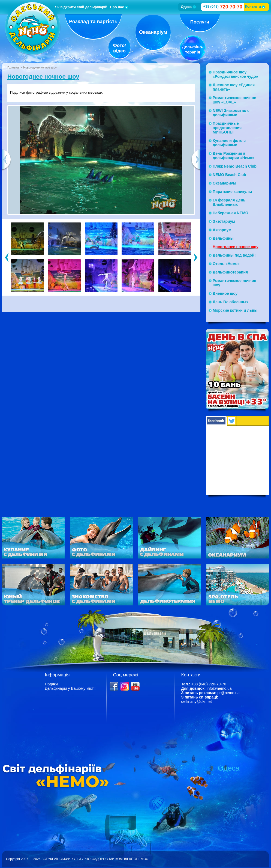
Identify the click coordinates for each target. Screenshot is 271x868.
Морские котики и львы (235, 310)
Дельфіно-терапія (192, 49)
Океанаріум (153, 32)
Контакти (255, 6)
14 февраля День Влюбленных (229, 202)
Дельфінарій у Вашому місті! (70, 688)
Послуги (200, 22)
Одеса (188, 7)
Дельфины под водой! (234, 255)
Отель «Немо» (226, 264)
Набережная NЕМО (231, 213)
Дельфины (223, 238)
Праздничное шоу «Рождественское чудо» (235, 74)
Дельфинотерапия (230, 272)
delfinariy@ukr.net (197, 701)
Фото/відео (119, 48)
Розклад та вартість (93, 22)
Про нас (119, 7)
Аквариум (222, 230)
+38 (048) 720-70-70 (209, 684)
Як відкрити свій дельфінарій (81, 7)
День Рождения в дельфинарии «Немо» (234, 156)
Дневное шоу (225, 293)
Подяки (51, 684)
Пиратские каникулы (232, 192)
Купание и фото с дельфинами (229, 143)
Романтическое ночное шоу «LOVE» (234, 100)
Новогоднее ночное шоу (43, 77)
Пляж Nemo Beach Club (235, 166)
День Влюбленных (231, 302)
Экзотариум (224, 221)
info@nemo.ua (219, 688)
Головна (13, 67)
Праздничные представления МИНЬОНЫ (227, 128)
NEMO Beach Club (229, 175)
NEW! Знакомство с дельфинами (231, 113)
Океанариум (224, 183)
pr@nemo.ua (229, 693)
